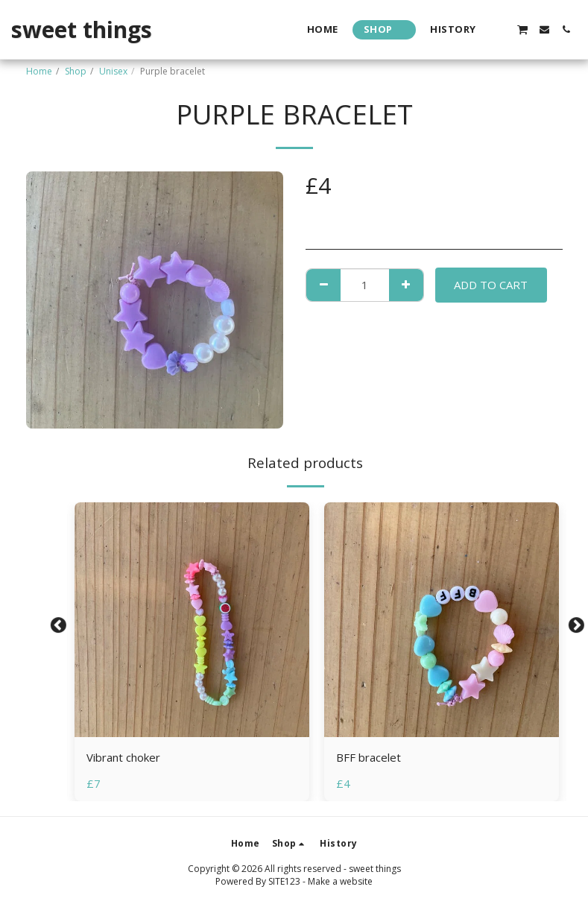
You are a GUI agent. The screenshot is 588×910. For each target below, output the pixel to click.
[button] (500, 29)
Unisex (113, 71)
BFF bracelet (369, 757)
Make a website (340, 881)
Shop (76, 71)
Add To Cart (491, 285)
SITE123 (284, 881)
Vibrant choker (123, 757)
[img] (192, 620)
